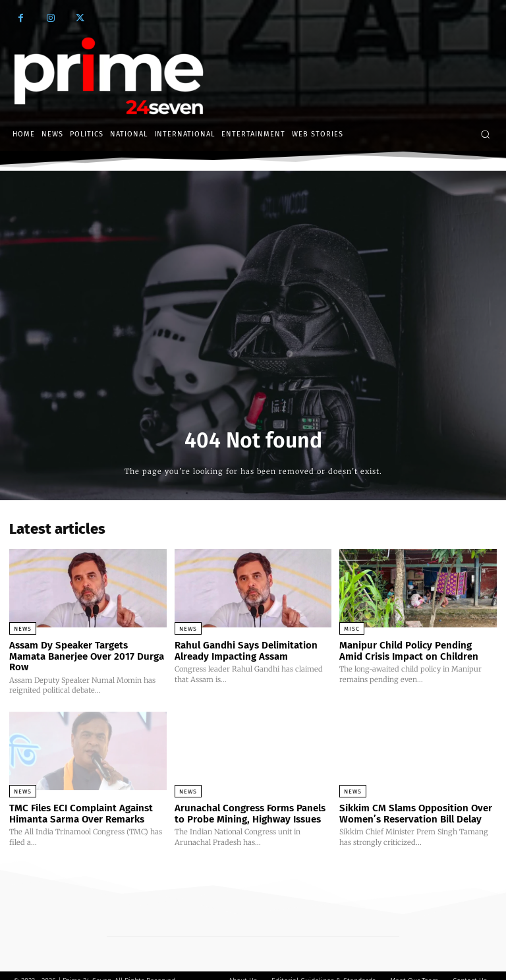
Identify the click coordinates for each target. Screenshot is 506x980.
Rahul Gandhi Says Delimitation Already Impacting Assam (246, 651)
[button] (485, 134)
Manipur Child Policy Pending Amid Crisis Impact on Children (409, 651)
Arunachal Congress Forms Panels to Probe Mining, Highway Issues (250, 802)
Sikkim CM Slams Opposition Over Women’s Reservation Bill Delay (415, 802)
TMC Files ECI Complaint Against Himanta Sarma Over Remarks (81, 802)
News (23, 629)
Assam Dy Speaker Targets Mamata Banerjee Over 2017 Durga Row (88, 651)
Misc (352, 629)
